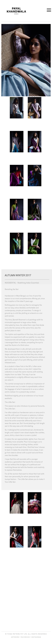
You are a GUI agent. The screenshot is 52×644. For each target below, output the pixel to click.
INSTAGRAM (36, 637)
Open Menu (48, 10)
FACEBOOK (25, 637)
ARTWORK (15, 637)
